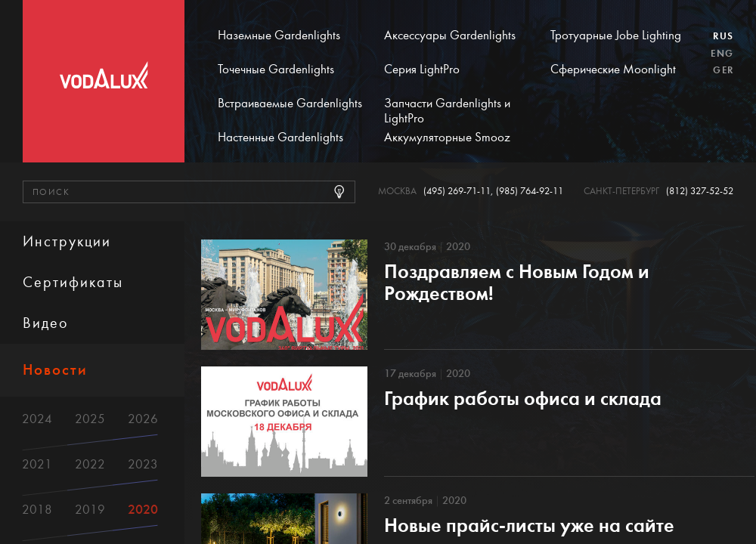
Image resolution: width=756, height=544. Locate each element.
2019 (90, 510)
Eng (722, 54)
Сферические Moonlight (613, 70)
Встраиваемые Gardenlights (290, 104)
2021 (37, 464)
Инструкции (67, 241)
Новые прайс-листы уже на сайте (529, 525)
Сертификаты (73, 282)
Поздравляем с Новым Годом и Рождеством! (517, 283)
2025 (90, 419)
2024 (37, 419)
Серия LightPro (422, 70)
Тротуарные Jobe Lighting (616, 36)
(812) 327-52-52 (700, 192)
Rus (723, 36)
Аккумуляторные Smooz (447, 138)
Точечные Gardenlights (276, 70)
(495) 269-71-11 (457, 192)
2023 (143, 464)
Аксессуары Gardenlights (450, 36)
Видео (45, 323)
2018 (37, 510)
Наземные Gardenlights (279, 36)
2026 (143, 419)
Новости (55, 370)
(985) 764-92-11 (530, 192)
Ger (723, 70)
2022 (90, 464)
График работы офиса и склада (523, 399)
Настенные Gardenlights (280, 138)
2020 (143, 510)
